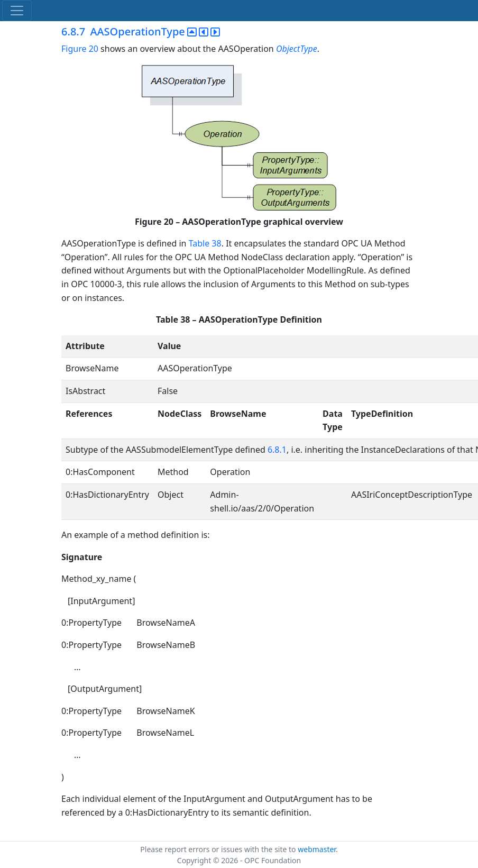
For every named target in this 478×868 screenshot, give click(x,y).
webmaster (317, 849)
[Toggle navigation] (17, 11)
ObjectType (297, 49)
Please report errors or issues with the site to (219, 849)
